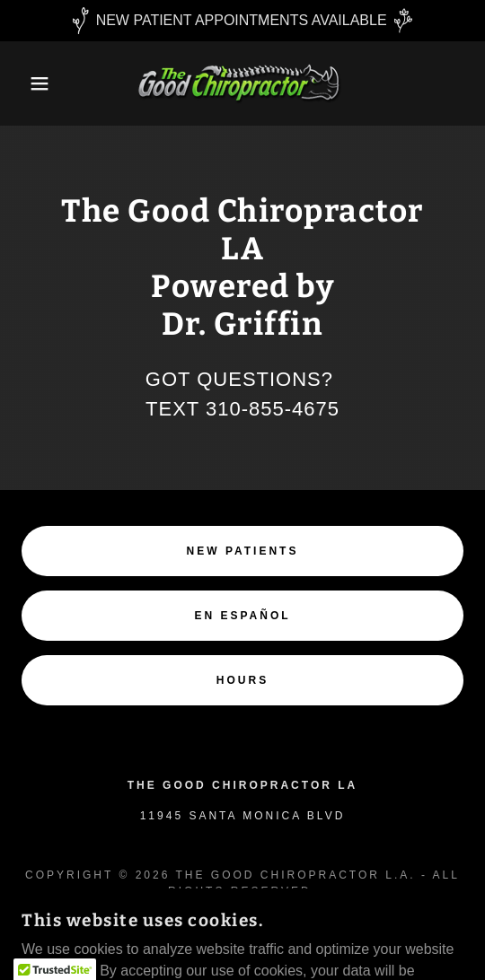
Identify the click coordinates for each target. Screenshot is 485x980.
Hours (242, 680)
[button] (34, 83)
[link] (242, 83)
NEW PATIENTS (243, 551)
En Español (242, 616)
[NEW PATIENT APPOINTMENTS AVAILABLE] (242, 21)
